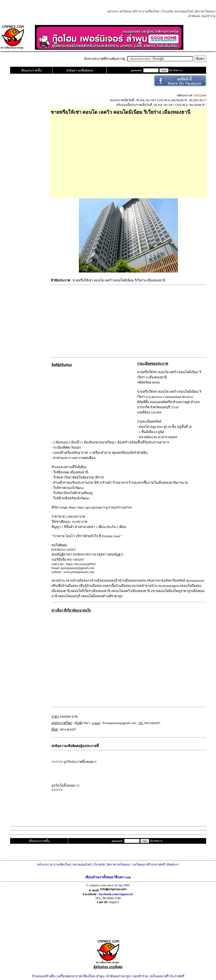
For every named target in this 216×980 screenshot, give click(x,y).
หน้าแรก (113, 11)
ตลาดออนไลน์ (184, 11)
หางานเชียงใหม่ (149, 11)
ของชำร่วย (209, 16)
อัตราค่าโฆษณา (205, 11)
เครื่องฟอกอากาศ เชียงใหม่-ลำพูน (81, 976)
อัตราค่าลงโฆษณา (119, 865)
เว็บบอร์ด (167, 11)
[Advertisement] (129, 155)
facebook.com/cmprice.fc (116, 894)
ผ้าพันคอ (194, 16)
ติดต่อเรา (173, 865)
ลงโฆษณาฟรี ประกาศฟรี (149, 865)
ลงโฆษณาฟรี (128, 11)
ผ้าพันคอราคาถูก (119, 976)
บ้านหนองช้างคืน (44, 976)
